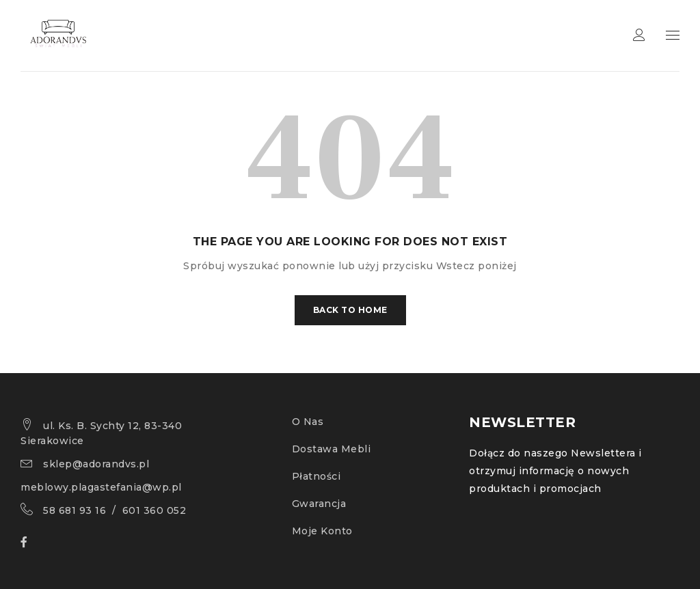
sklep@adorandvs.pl (96, 464)
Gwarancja (319, 504)
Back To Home (350, 310)
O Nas (308, 422)
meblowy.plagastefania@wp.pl (101, 487)
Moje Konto (322, 531)
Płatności (317, 476)
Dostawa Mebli (332, 449)
